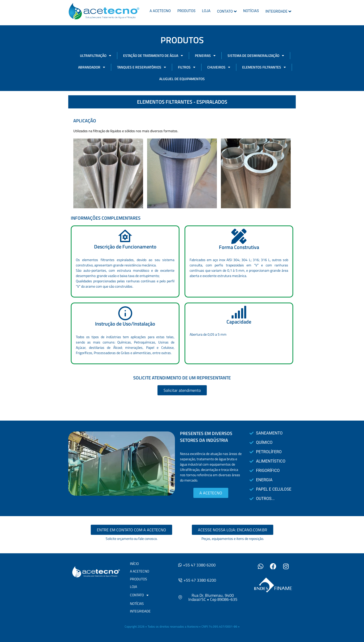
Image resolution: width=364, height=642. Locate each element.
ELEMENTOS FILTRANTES (264, 67)
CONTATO (227, 11)
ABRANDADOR (92, 67)
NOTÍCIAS (251, 11)
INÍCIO (134, 564)
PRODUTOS (186, 11)
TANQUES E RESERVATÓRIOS (142, 67)
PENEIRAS (205, 56)
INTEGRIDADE (278, 11)
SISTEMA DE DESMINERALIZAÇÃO (256, 56)
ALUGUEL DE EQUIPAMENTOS (182, 79)
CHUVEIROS (219, 67)
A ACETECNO (160, 11)
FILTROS (187, 67)
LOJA (206, 11)
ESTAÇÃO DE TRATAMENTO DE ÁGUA (153, 56)
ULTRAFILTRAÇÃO (96, 56)
